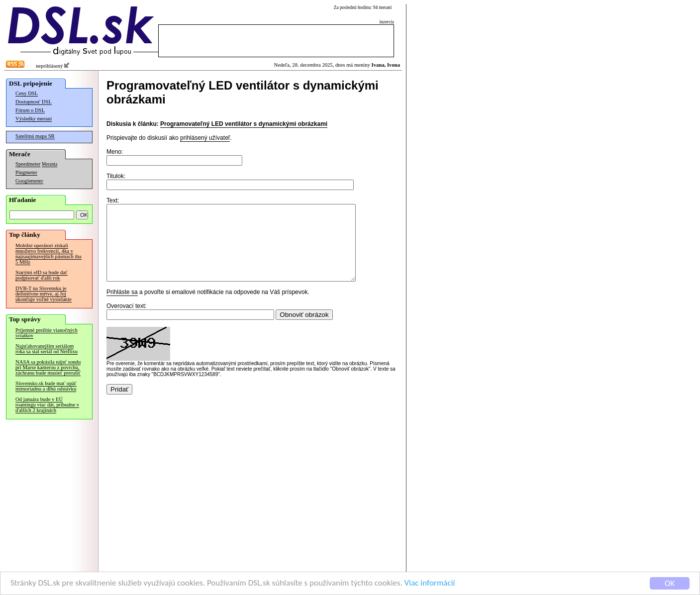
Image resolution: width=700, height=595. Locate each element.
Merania (50, 164)
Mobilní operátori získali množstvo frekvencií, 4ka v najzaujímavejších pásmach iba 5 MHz (49, 254)
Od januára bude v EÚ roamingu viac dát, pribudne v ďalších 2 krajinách (47, 405)
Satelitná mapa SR (35, 136)
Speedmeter (28, 164)
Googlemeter (29, 181)
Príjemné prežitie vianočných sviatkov (47, 333)
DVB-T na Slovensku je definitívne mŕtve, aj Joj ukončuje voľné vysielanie (44, 294)
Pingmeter (26, 172)
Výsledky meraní (34, 119)
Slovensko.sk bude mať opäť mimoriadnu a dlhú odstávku (46, 386)
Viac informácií (430, 584)
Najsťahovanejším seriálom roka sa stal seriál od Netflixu (47, 349)
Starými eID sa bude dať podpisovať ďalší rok (42, 275)
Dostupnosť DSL (34, 102)
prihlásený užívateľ (205, 138)
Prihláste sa (122, 307)
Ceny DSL (27, 93)
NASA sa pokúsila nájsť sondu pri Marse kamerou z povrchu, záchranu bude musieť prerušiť (48, 367)
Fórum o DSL (30, 110)
